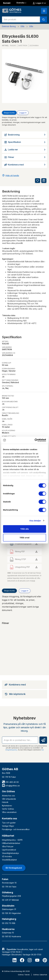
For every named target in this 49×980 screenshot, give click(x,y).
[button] (44, 11)
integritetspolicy (11, 750)
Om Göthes (8, 791)
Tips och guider (9, 823)
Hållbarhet (8, 836)
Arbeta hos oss (8, 796)
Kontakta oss (9, 818)
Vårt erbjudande (9, 799)
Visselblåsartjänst (9, 860)
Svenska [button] (22, 3)
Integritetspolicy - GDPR (12, 840)
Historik (5, 802)
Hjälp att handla (12, 175)
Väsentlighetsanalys (10, 853)
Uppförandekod (9, 850)
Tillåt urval (24, 538)
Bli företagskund (14, 868)
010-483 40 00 (10, 782)
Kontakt (7, 3)
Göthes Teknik (24, 975)
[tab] (24, 685)
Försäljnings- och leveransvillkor (16, 829)
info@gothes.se (11, 786)
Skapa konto (9, 113)
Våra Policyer (8, 846)
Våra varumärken (9, 812)
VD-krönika (7, 856)
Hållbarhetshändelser (11, 843)
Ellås (23, 26)
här (43, 750)
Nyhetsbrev (7, 806)
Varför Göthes (8, 809)
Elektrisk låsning (9, 26)
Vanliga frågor (8, 826)
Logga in (39, 3)
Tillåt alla (25, 529)
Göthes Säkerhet (40, 975)
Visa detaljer (35, 521)
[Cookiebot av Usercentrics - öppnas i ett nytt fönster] (35, 440)
